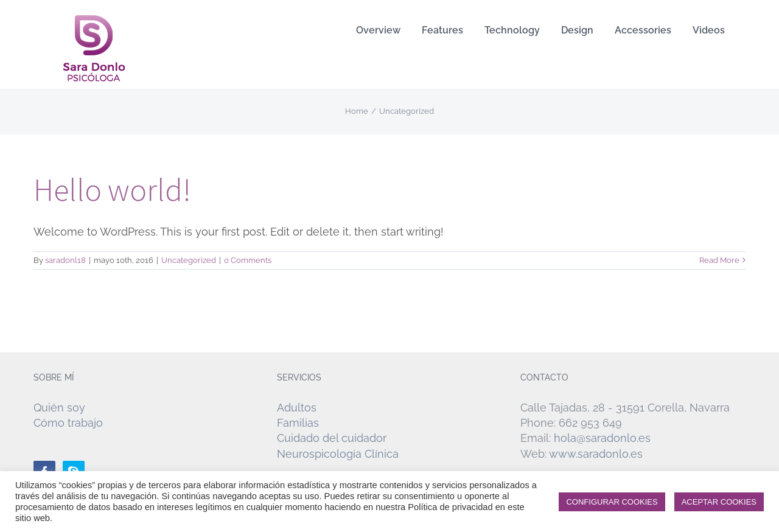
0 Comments (248, 260)
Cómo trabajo (68, 423)
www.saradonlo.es (596, 454)
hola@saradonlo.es (602, 438)
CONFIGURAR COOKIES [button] (612, 502)
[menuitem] (378, 30)
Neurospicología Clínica (338, 454)
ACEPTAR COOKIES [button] (719, 502)
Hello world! (112, 190)
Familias (298, 423)
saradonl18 (65, 260)
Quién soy (59, 408)
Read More (719, 260)
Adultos (297, 408)
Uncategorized (189, 260)
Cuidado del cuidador (332, 438)
